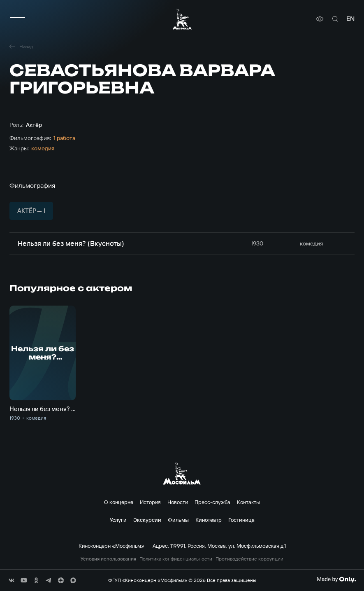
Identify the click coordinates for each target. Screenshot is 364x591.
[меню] (18, 19)
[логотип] (182, 19)
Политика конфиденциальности (176, 559)
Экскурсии (147, 520)
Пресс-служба (212, 502)
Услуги (118, 520)
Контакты (248, 502)
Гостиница (241, 520)
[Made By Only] (336, 579)
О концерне (119, 502)
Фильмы (178, 520)
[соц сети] (12, 580)
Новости (178, 502)
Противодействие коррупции (249, 559)
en (350, 19)
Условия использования (108, 559)
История (150, 502)
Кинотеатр (209, 520)
